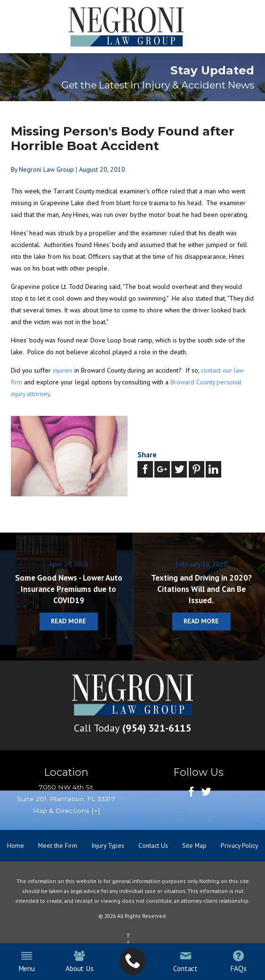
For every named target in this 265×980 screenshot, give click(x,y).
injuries (63, 370)
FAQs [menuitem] (238, 962)
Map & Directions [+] (66, 811)
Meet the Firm (58, 845)
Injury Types (108, 845)
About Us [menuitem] (80, 962)
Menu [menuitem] (27, 962)
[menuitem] (132, 961)
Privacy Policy (239, 845)
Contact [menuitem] (185, 962)
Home (16, 845)
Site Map (194, 845)
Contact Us (153, 845)
